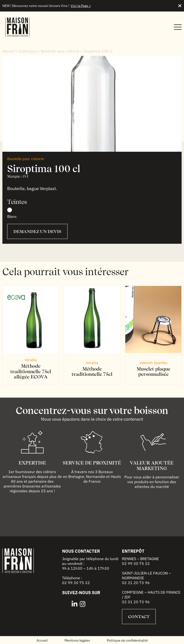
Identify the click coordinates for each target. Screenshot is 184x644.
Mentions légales (77, 640)
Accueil (9, 51)
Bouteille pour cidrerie (60, 51)
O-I (26, 176)
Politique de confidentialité (127, 640)
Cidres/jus (28, 51)
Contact (139, 617)
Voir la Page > (81, 6)
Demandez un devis (37, 231)
